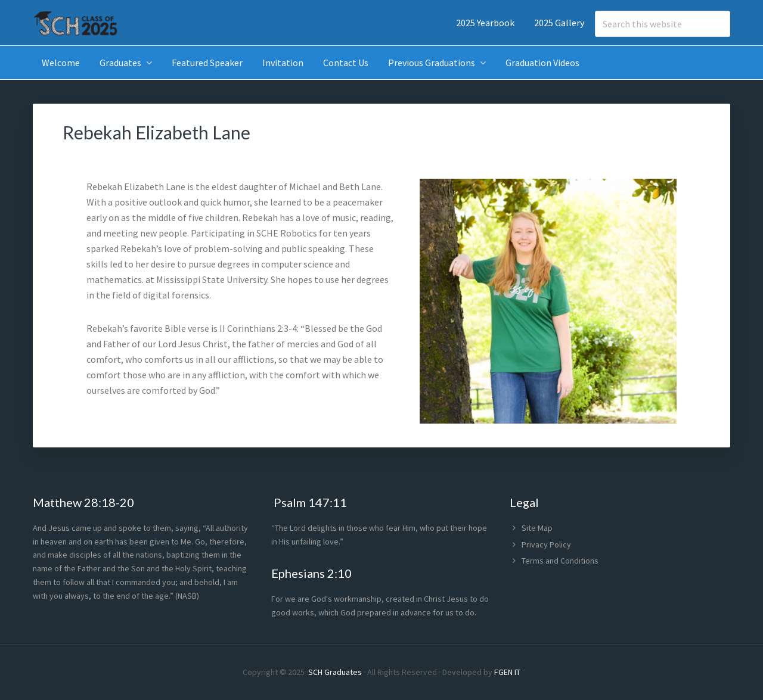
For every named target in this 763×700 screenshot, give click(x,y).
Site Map (537, 528)
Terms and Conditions (560, 561)
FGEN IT (507, 672)
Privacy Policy (546, 545)
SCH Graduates (335, 672)
